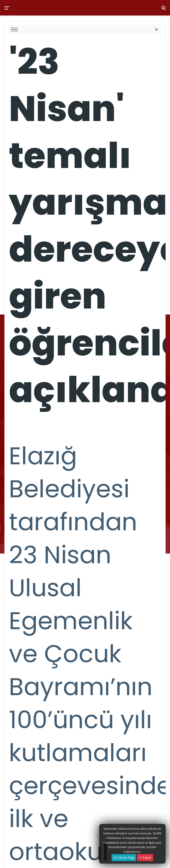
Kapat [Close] (145, 857)
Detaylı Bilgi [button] (124, 857)
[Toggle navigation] (156, 29)
